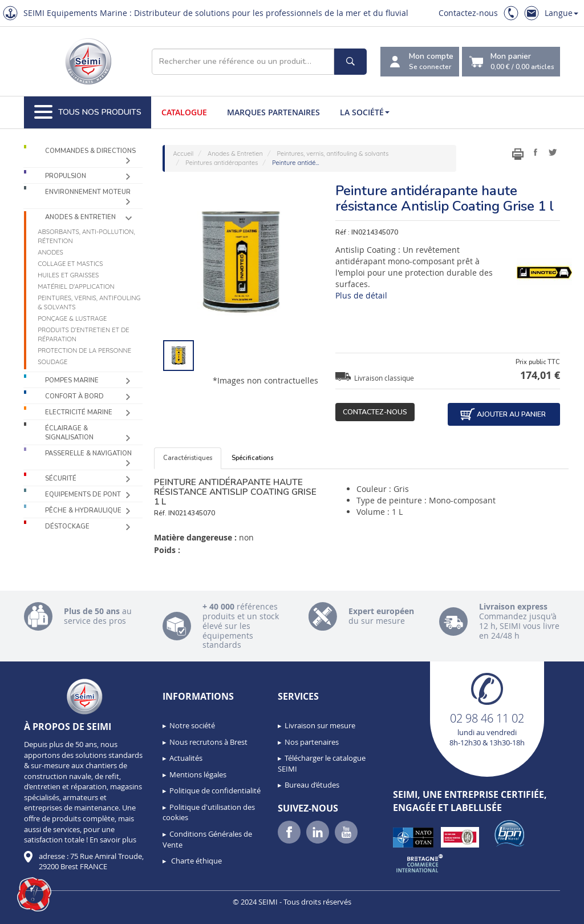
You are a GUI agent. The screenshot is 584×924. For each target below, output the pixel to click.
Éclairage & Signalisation (69, 433)
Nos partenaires (312, 742)
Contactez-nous (468, 13)
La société (365, 112)
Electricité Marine (79, 412)
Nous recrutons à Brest (208, 742)
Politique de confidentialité (215, 790)
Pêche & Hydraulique (83, 511)
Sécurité (61, 479)
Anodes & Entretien (80, 217)
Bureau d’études (312, 785)
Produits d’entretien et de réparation (84, 334)
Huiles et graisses (68, 275)
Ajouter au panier (502, 414)
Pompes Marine (72, 380)
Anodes (50, 252)
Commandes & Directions (90, 151)
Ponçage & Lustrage (72, 318)
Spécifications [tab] (252, 458)
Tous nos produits (88, 112)
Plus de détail (361, 295)
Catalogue (184, 112)
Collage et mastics (70, 264)
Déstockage (67, 526)
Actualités (186, 758)
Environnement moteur (88, 192)
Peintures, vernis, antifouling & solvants (89, 302)
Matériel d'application (76, 287)
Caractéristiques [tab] (188, 458)
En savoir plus (113, 840)
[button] (34, 894)
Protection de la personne (84, 350)
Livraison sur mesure (320, 725)
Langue (561, 13)
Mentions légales (198, 774)
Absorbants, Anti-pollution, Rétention (86, 236)
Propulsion (66, 176)
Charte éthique (196, 861)
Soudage (52, 362)
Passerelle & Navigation (88, 453)
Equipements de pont (83, 495)
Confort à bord (74, 396)
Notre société (192, 725)
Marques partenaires (273, 112)
